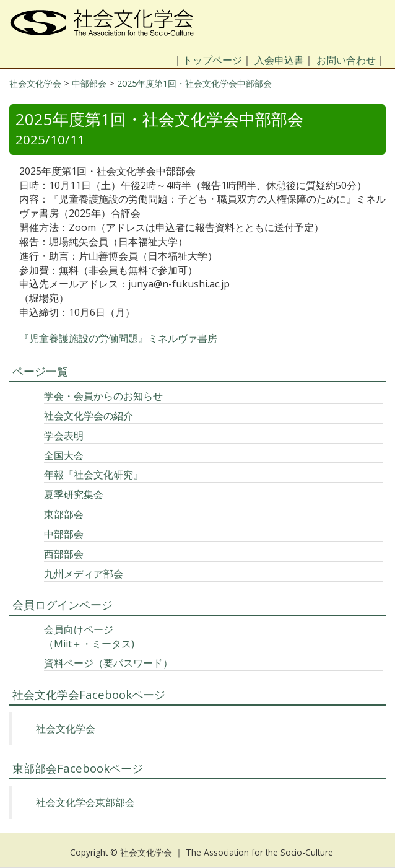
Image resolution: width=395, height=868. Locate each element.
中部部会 (64, 534)
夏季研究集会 (74, 494)
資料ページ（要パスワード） (108, 663)
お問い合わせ (346, 60)
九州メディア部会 (84, 574)
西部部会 (64, 554)
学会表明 (64, 436)
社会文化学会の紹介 (89, 416)
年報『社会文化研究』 (93, 475)
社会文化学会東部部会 (85, 802)
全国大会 (64, 455)
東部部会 (64, 514)
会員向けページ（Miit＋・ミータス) (89, 637)
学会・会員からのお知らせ (103, 396)
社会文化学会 (66, 729)
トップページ (212, 60)
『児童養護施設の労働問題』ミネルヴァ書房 (118, 338)
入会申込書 (279, 60)
